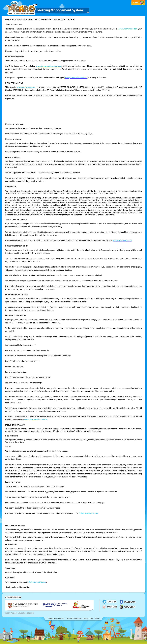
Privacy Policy (88, 618)
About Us (61, 618)
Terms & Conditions (74, 618)
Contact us (52, 618)
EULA (97, 618)
